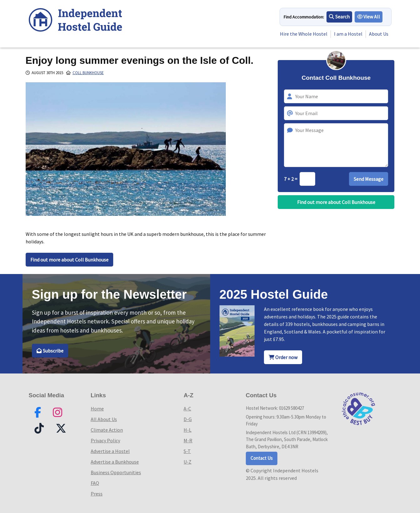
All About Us (104, 419)
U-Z (187, 462)
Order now (283, 357)
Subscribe (50, 351)
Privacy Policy (105, 440)
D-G (188, 419)
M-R (188, 440)
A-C (187, 409)
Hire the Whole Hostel (304, 34)
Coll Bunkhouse (88, 73)
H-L (187, 430)
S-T (187, 451)
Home (97, 409)
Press (97, 494)
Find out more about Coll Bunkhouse (69, 260)
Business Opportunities (116, 472)
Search (339, 17)
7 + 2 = (291, 179)
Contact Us (262, 458)
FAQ (95, 483)
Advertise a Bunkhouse (115, 462)
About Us (379, 34)
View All (369, 17)
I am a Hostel (348, 34)
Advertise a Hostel (110, 451)
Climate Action (107, 430)
